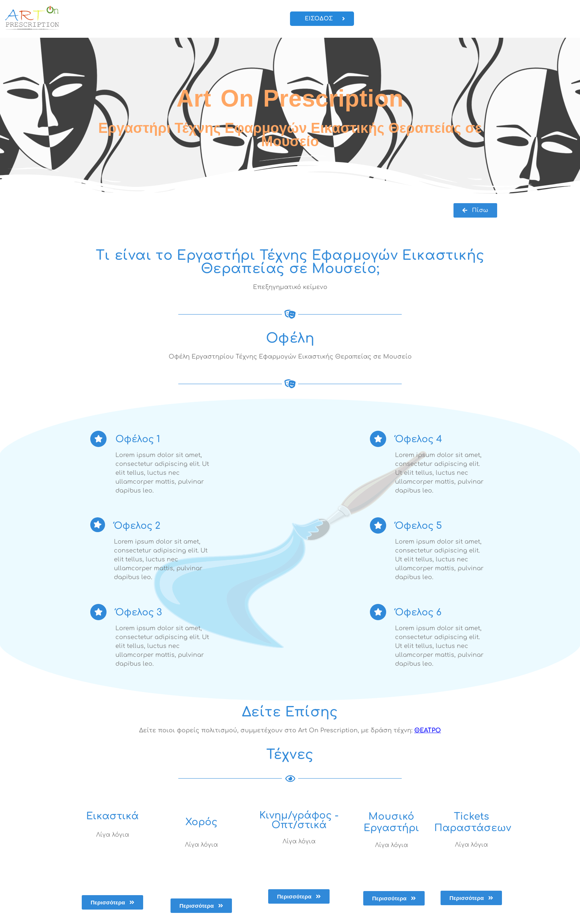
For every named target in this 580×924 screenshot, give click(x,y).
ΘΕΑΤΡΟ (428, 730)
